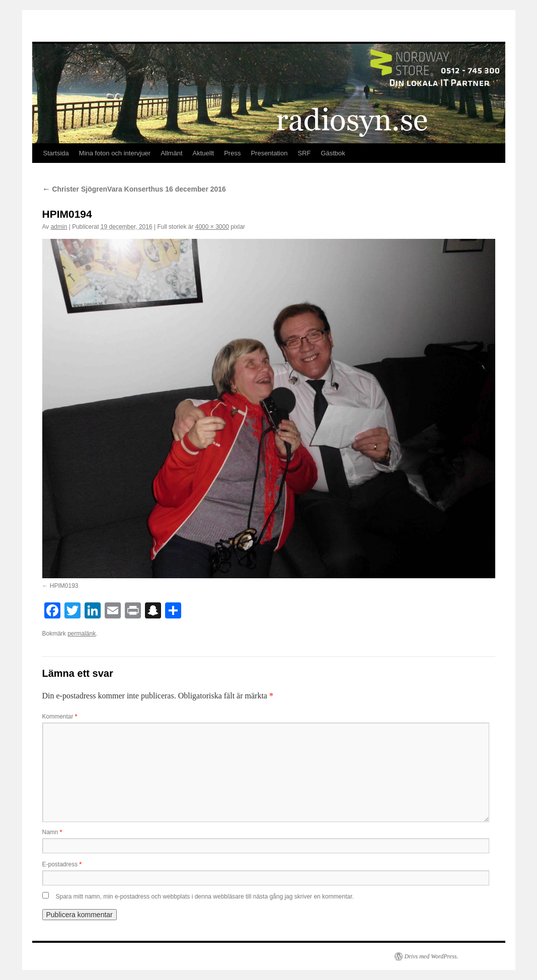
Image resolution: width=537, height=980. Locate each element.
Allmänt (171, 153)
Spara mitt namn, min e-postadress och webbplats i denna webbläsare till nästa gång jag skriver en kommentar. (205, 897)
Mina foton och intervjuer (115, 153)
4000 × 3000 (212, 227)
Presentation (269, 153)
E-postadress (62, 864)
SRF (304, 153)
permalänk (82, 634)
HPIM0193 (64, 586)
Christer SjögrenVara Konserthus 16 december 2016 (134, 189)
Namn (52, 832)
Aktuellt (204, 153)
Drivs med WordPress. (432, 956)
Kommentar (60, 717)
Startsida (56, 153)
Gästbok (333, 153)
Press (232, 153)
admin (59, 227)
